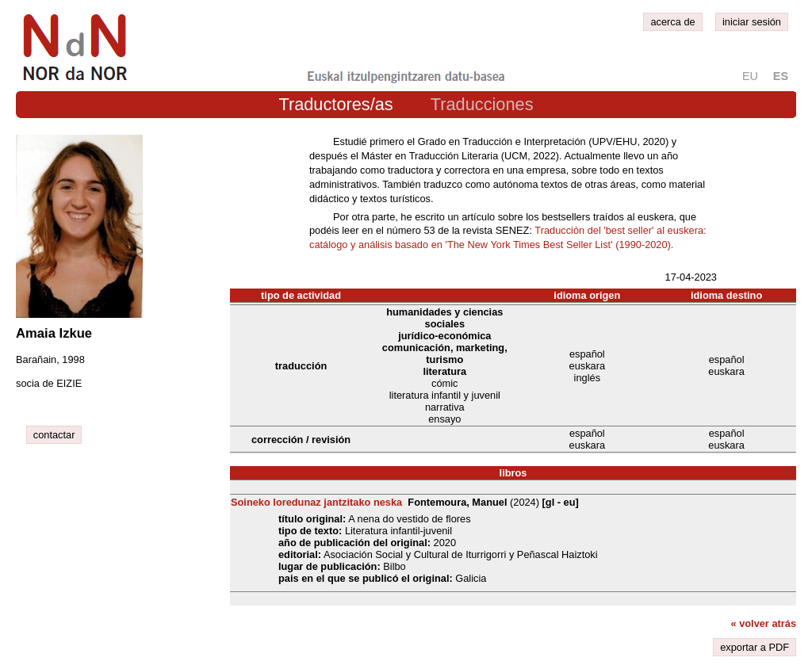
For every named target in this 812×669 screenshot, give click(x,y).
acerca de (672, 22)
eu (750, 76)
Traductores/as (335, 104)
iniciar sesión (752, 22)
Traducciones (482, 104)
